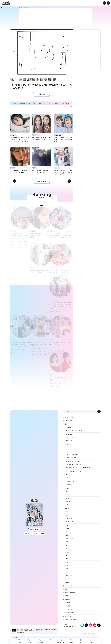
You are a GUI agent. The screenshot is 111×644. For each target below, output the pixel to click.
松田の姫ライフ (70, 485)
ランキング (67, 589)
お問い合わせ (88, 629)
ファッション (30, 641)
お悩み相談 (69, 518)
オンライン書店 (40, 533)
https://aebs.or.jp (20, 632)
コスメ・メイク (53, 384)
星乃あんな (21, 244)
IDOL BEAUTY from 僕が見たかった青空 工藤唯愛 (79, 468)
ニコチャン (69, 572)
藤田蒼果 (23, 350)
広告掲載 (75, 629)
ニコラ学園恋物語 (69, 613)
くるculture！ (69, 434)
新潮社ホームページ (96, 629)
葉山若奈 (52, 312)
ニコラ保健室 (68, 603)
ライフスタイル (6, 7)
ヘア (67, 505)
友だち (68, 535)
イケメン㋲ (69, 475)
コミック (68, 559)
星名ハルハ (67, 309)
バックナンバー (28, 533)
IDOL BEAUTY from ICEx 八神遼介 (75, 465)
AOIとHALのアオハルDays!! (73, 461)
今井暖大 (52, 387)
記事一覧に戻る (42, 181)
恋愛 (67, 542)
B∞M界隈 (68, 427)
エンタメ (52, 347)
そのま (68, 103)
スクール (50, 641)
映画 (67, 566)
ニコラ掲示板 (68, 609)
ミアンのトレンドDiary (72, 454)
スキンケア (69, 502)
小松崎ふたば (57, 103)
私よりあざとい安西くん (72, 458)
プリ (35, 103)
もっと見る (68, 106)
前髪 (40, 103)
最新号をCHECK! (34, 529)
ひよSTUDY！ (69, 444)
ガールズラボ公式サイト (70, 620)
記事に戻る (42, 94)
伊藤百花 (38, 240)
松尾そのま (22, 103)
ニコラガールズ (47, 103)
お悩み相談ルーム (69, 606)
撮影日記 (68, 582)
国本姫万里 (27, 241)
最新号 (66, 596)
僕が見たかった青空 (55, 240)
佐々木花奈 (14, 241)
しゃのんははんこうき (72, 438)
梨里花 (26, 347)
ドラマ (68, 562)
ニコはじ (68, 448)
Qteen (13, 238)
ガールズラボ (69, 522)
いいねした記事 (68, 417)
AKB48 (32, 240)
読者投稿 (66, 599)
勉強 (67, 512)
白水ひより (27, 247)
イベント (68, 555)
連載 (20, 641)
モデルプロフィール (69, 593)
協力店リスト (67, 616)
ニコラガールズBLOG (36, 275)
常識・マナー (69, 539)
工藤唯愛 (13, 244)
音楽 (69, 240)
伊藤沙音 (24, 238)
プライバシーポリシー (68, 629)
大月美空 (13, 347)
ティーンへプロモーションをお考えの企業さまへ (90, 631)
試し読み (68, 549)
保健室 (68, 529)
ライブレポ (69, 576)
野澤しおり (14, 353)
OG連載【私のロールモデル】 (74, 471)
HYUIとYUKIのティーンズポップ (74, 431)
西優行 (13, 250)
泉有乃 (13, 350)
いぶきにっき (69, 478)
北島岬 (21, 241)
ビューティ (62, 384)
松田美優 (20, 247)
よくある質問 (81, 629)
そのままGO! (69, 441)
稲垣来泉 (30, 103)
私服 (18, 350)
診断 (67, 545)
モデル (18, 238)
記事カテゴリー (68, 421)
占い (91, 641)
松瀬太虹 (13, 247)
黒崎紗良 (45, 275)
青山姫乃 (19, 250)
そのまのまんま (70, 481)
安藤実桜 (20, 347)
